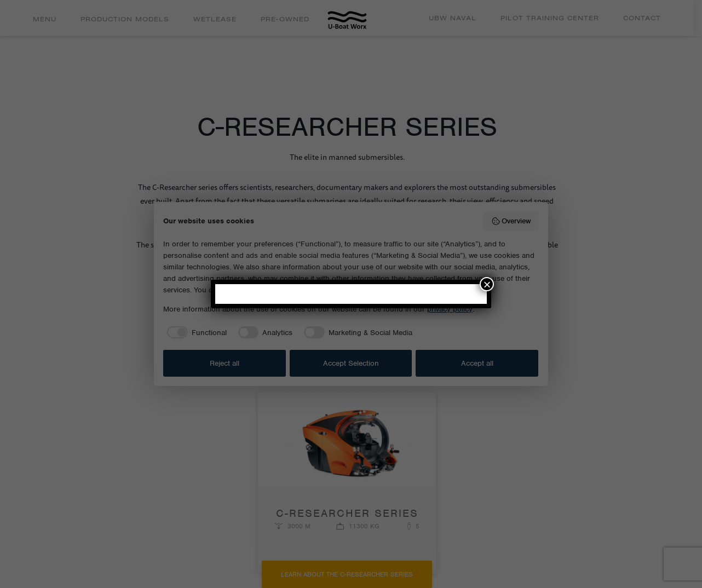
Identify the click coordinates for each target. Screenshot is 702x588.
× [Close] (487, 284)
